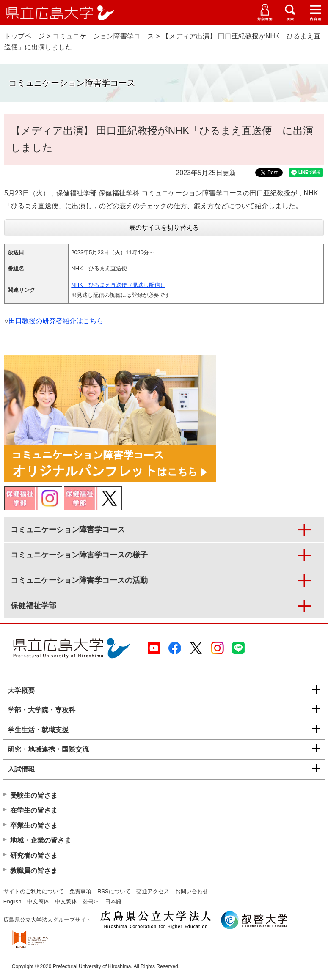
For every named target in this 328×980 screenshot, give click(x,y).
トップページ (25, 36)
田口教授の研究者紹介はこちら (56, 321)
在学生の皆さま (34, 810)
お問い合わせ (192, 891)
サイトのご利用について (34, 891)
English (12, 902)
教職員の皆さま (34, 871)
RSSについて (114, 891)
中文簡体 (38, 902)
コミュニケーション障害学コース (103, 36)
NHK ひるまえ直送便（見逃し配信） (118, 285)
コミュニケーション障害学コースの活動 (79, 580)
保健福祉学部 (33, 606)
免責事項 (80, 891)
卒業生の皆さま (34, 825)
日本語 (113, 902)
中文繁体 (66, 902)
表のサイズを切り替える (164, 227)
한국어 (91, 902)
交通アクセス (153, 891)
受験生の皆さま (34, 795)
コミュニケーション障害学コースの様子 (79, 555)
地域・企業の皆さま (41, 840)
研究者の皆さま (34, 855)
